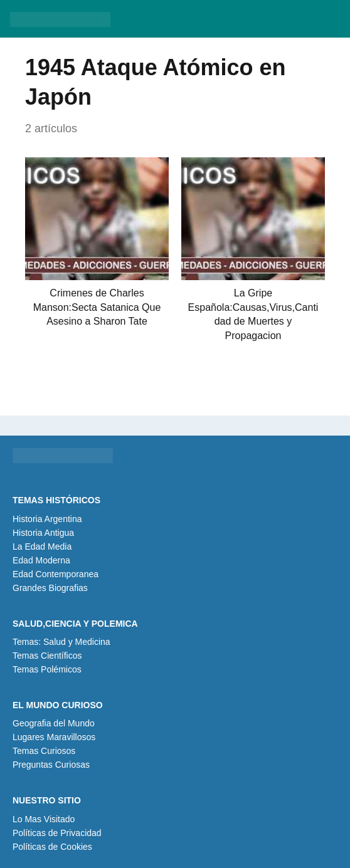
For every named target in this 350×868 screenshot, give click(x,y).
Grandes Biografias (50, 588)
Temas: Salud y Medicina (61, 642)
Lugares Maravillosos (54, 737)
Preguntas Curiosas (51, 765)
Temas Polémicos (47, 669)
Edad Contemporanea (56, 574)
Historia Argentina (47, 519)
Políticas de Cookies (52, 847)
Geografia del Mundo (54, 723)
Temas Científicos (47, 656)
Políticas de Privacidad (57, 833)
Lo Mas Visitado (44, 819)
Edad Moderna (41, 560)
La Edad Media (42, 546)
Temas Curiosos (44, 751)
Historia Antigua (43, 533)
